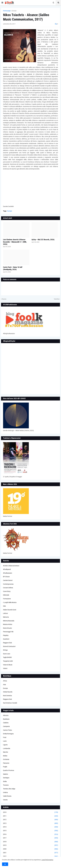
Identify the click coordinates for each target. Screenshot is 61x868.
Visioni (5, 668)
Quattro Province (9, 770)
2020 (30, 849)
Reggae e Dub (7, 643)
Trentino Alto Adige (9, 789)
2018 (30, 842)
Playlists (6, 635)
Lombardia (7, 748)
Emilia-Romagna (8, 734)
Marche (6, 752)
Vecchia (56, 299)
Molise (5, 756)
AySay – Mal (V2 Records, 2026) (43, 240)
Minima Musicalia (9, 621)
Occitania (6, 759)
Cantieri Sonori (8, 580)
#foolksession (8, 573)
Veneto (5, 800)
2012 (30, 820)
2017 (30, 838)
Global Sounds (8, 692)
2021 (30, 853)
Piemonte (6, 763)
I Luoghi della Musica (10, 602)
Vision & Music (8, 665)
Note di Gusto (7, 628)
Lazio (5, 741)
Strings (5, 650)
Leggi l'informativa (47, 860)
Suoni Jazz (7, 654)
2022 (30, 856)
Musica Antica (8, 624)
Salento (6, 774)
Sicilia (5, 781)
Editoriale (6, 595)
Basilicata (6, 719)
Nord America (7, 696)
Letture (5, 613)
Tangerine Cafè (8, 661)
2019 (30, 845)
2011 (30, 816)
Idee (4, 606)
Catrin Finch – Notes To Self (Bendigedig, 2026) (13, 268)
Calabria (6, 723)
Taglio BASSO (7, 657)
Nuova (4, 299)
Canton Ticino (8, 730)
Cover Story (7, 591)
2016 (30, 834)
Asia (4, 685)
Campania (6, 726)
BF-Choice (6, 577)
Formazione (7, 599)
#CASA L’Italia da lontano (11, 566)
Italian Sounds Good (10, 610)
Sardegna (6, 778)
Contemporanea (8, 584)
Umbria (5, 792)
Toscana (6, 785)
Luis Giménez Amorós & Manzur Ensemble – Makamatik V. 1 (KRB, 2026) (15, 242)
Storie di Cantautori (9, 646)
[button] (2, 3)
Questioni (6, 639)
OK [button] (5, 864)
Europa (14, 11)
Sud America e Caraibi (10, 703)
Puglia (5, 767)
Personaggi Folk (8, 632)
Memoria (6, 617)
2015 (30, 831)
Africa (5, 681)
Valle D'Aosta (7, 796)
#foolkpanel (7, 569)
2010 (30, 812)
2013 (30, 823)
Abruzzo (6, 715)
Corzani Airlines (8, 588)
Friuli (5, 737)
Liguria (5, 745)
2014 (30, 827)
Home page (7, 11)
